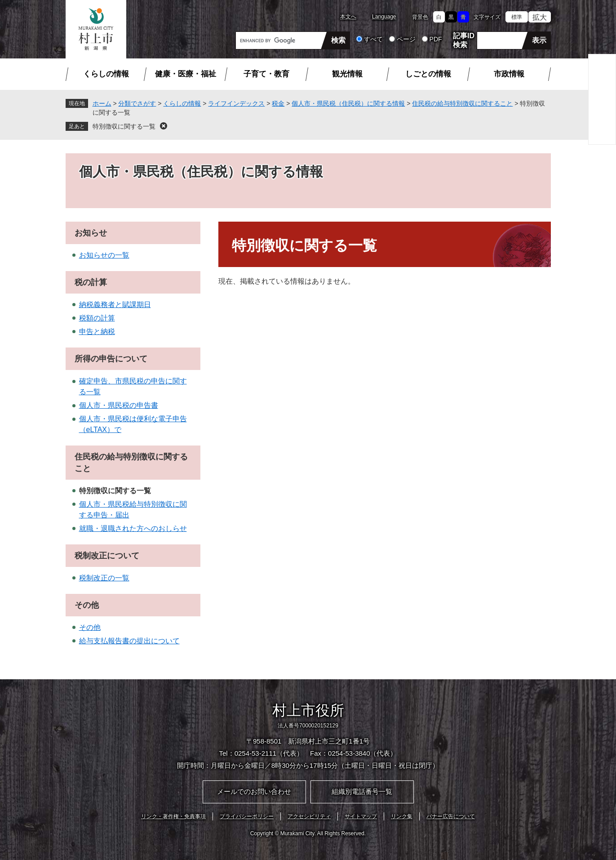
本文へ (348, 17)
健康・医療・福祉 (186, 74)
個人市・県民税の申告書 (119, 405)
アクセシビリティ (309, 816)
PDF (436, 39)
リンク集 (402, 816)
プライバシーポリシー (247, 816)
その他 (87, 605)
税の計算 (91, 282)
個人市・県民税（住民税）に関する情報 (348, 103)
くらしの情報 (106, 74)
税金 (278, 103)
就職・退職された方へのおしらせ (133, 528)
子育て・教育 (266, 74)
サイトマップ (361, 816)
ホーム (102, 103)
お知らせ (91, 233)
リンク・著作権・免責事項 (173, 816)
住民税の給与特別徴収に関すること (462, 103)
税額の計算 (97, 318)
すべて (373, 39)
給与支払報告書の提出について (129, 641)
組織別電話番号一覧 (362, 791)
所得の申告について (111, 359)
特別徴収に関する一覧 (124, 126)
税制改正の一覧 (104, 578)
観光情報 (347, 74)
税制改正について (107, 556)
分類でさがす (137, 103)
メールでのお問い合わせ (254, 791)
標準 (517, 17)
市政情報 (509, 74)
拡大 (540, 17)
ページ (406, 39)
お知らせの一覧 (104, 255)
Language (384, 17)
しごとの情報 (428, 74)
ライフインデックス (236, 103)
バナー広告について (451, 816)
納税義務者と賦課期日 (115, 305)
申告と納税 (97, 332)
